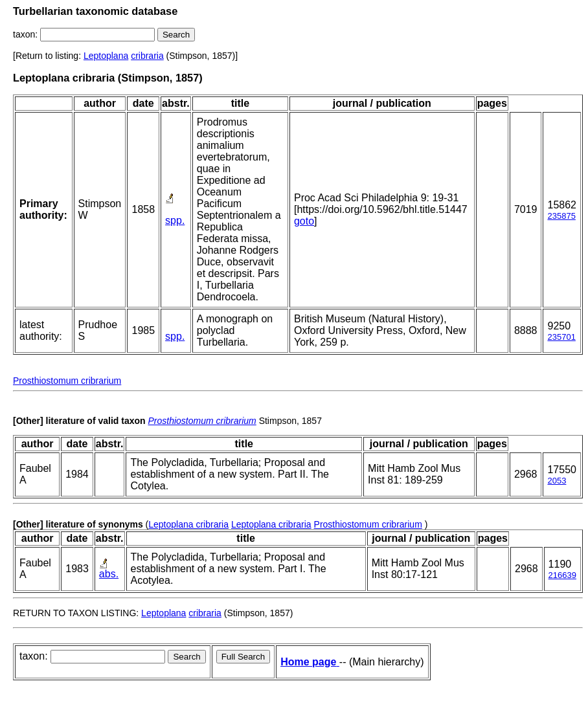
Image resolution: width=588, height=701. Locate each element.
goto (304, 221)
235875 (561, 216)
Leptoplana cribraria (188, 524)
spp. (175, 220)
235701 (561, 337)
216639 (562, 575)
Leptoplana (106, 56)
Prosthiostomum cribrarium (67, 381)
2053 (557, 481)
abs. (109, 574)
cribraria (147, 56)
